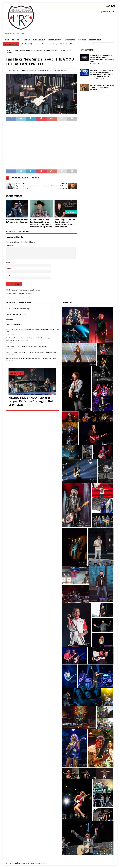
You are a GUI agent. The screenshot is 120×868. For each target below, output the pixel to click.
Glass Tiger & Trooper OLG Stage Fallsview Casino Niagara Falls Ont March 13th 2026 (102, 58)
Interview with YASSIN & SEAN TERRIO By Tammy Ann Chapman (102, 87)
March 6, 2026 (96, 79)
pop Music (82, 40)
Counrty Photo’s (55, 40)
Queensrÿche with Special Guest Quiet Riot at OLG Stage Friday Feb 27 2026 (31, 352)
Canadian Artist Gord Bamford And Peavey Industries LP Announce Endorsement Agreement (41, 223)
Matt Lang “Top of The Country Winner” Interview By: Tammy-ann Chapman (65, 223)
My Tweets (9, 319)
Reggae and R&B (95, 40)
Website (9, 275)
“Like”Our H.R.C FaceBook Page (18, 302)
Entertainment (39, 40)
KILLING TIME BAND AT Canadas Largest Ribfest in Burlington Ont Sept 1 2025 (31, 401)
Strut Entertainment (20, 178)
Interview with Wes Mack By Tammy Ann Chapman (17, 221)
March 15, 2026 (96, 64)
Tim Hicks (35, 178)
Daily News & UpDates (45, 70)
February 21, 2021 (14, 70)
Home (7, 40)
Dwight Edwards (29, 70)
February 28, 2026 (97, 92)
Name (8, 262)
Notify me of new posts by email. (20, 293)
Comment (9, 246)
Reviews (27, 40)
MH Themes (45, 863)
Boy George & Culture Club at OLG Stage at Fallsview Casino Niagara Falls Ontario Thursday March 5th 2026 (102, 73)
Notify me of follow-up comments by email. (24, 290)
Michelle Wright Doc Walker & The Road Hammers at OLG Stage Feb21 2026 (31, 358)
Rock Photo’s (70, 40)
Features (16, 40)
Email (8, 269)
